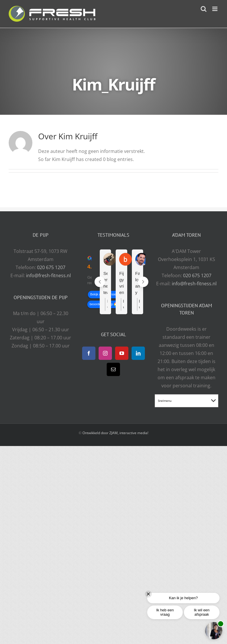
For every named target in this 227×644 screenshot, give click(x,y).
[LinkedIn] (138, 353)
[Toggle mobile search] (204, 9)
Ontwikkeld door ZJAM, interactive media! (115, 433)
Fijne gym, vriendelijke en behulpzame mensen (121, 283)
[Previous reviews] (100, 282)
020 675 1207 (51, 267)
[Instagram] (105, 353)
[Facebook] (89, 353)
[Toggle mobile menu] (215, 9)
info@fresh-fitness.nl (48, 275)
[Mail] (113, 369)
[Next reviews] (143, 282)
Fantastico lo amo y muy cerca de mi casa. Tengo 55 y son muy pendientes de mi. (138, 283)
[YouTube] (122, 353)
